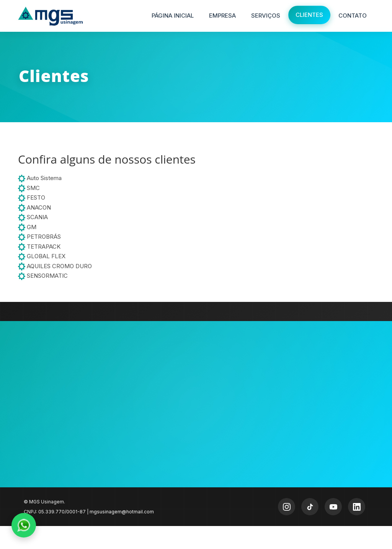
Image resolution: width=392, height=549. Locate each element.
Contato (353, 16)
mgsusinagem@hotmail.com (122, 512)
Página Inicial (173, 16)
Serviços (266, 16)
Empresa (222, 16)
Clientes (309, 15)
